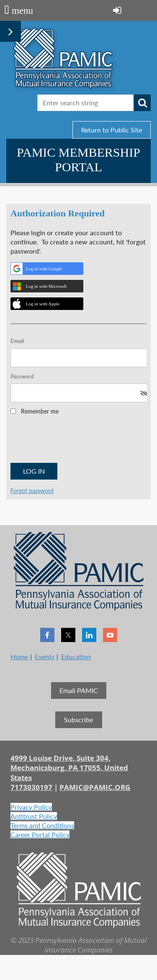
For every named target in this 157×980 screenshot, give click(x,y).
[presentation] (74, 442)
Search (142, 103)
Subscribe (78, 720)
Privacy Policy (31, 807)
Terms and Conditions (42, 825)
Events (45, 656)
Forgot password (32, 491)
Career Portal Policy (40, 834)
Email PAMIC (79, 690)
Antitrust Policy (34, 816)
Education (76, 656)
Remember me (40, 411)
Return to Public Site (112, 130)
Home (19, 656)
